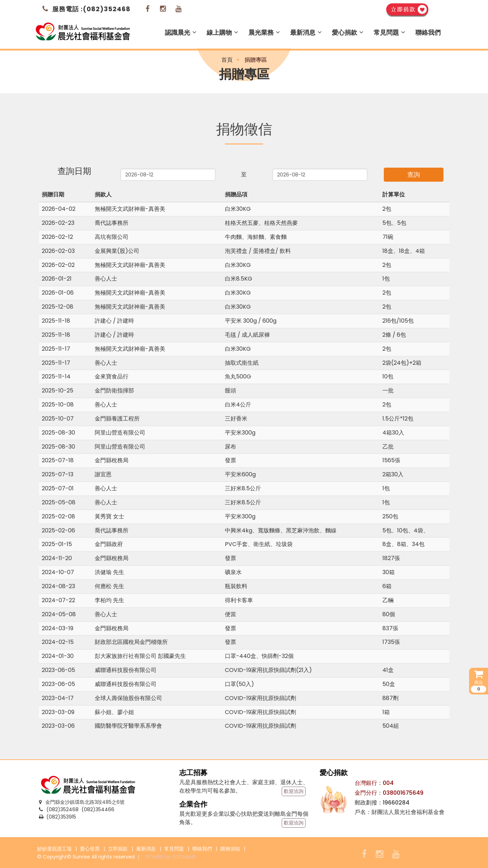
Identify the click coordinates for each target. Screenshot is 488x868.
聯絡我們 (428, 32)
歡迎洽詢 (294, 791)
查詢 (414, 174)
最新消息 (306, 32)
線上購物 (222, 32)
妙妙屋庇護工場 (54, 849)
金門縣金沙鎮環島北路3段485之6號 (82, 802)
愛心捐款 (348, 32)
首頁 (227, 60)
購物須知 (230, 849)
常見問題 (389, 32)
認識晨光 (181, 32)
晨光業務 (264, 32)
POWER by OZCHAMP (171, 857)
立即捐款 (118, 849)
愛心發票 (90, 849)
